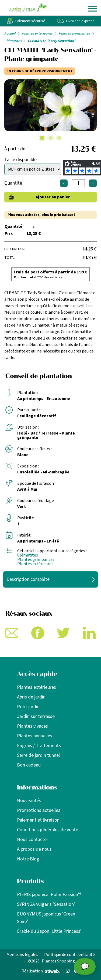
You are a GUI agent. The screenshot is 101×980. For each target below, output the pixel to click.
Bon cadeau (29, 765)
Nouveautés (29, 801)
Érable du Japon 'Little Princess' (49, 931)
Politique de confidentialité (69, 955)
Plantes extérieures (37, 33)
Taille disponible (20, 160)
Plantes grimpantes (74, 33)
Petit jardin (28, 707)
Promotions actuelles (39, 810)
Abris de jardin (31, 697)
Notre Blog (28, 859)
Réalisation (41, 971)
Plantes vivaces (32, 726)
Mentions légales (22, 955)
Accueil (10, 33)
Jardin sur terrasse (36, 716)
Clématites (13, 41)
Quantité (13, 183)
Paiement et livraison (38, 820)
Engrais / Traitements (39, 746)
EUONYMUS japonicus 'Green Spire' (46, 918)
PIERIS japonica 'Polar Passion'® (49, 895)
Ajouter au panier (53, 197)
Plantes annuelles (35, 736)
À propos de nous (34, 849)
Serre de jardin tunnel (38, 755)
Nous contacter (33, 840)
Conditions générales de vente (48, 830)
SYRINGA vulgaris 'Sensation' (46, 904)
